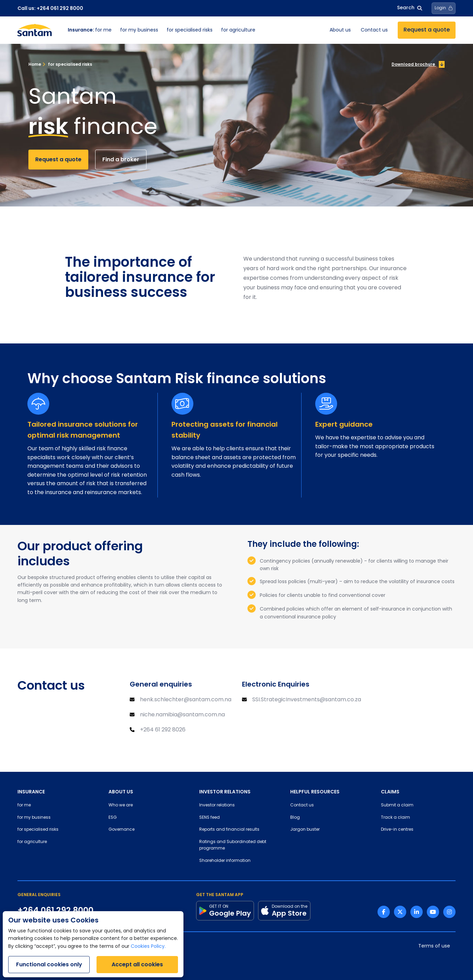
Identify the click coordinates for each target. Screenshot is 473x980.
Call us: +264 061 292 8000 (50, 8)
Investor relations (217, 805)
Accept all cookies (137, 964)
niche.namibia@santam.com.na (182, 715)
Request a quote (427, 30)
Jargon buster (305, 830)
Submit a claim (397, 805)
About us (340, 30)
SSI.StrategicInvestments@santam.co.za (307, 700)
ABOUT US (121, 792)
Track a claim (395, 818)
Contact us (374, 30)
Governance (122, 830)
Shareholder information (225, 861)
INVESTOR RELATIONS (225, 792)
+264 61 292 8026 (163, 730)
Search (410, 8)
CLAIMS (390, 792)
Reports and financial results (229, 830)
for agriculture (238, 30)
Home (35, 64)
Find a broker (121, 159)
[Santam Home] (35, 30)
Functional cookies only (49, 964)
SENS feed (209, 818)
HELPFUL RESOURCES (315, 792)
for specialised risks (190, 30)
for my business (139, 30)
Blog (295, 818)
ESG (113, 818)
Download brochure (418, 64)
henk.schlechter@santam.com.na (186, 700)
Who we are (121, 805)
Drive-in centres (397, 830)
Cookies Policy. (148, 947)
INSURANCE (31, 792)
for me (90, 30)
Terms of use (434, 946)
